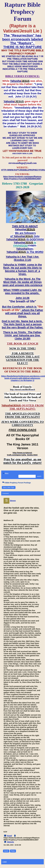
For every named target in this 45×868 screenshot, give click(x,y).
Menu (5, 473)
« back (4, 862)
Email (9, 836)
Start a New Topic (9, 487)
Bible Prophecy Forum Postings (16, 483)
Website (10, 842)
